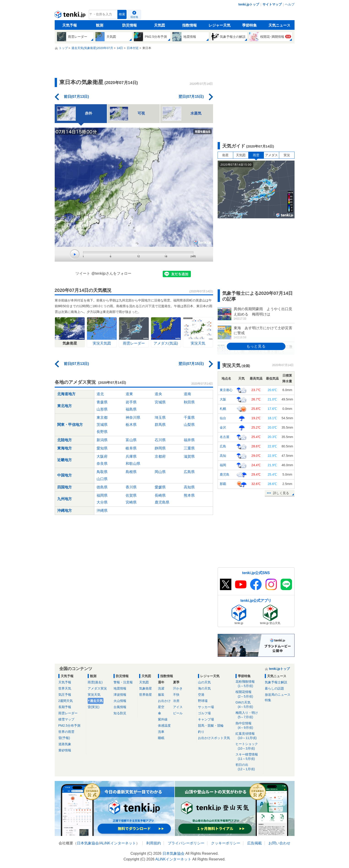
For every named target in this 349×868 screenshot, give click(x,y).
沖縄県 (102, 511)
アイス (178, 707)
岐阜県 (131, 448)
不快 (176, 695)
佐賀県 (131, 495)
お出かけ (164, 701)
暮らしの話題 (274, 688)
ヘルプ (290, 4)
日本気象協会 (88, 843)
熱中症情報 (249, 726)
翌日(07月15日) (191, 97)
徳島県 (102, 487)
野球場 (203, 701)
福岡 (223, 465)
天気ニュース (279, 25)
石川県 (160, 440)
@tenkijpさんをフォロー (111, 273)
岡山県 (160, 472)
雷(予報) (64, 738)
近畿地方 (65, 460)
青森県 (102, 402)
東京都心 (226, 390)
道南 (187, 394)
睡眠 (161, 738)
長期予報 (65, 707)
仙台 (223, 418)
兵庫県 (131, 456)
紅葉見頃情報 (249, 736)
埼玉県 (160, 418)
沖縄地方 (65, 511)
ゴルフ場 (204, 713)
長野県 (102, 432)
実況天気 (94, 695)
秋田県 (189, 402)
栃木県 (131, 425)
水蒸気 (182, 114)
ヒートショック (249, 746)
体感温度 (164, 726)
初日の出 (249, 767)
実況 (287, 155)
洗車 (161, 732)
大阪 (223, 399)
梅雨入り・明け (249, 715)
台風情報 (120, 707)
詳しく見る (281, 493)
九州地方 (65, 499)
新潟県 (102, 440)
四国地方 (65, 487)
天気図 (160, 25)
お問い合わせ (279, 843)
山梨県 (189, 425)
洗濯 (161, 688)
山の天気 (204, 682)
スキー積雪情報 (249, 757)
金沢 (223, 427)
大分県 (102, 502)
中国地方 (65, 475)
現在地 (134, 17)
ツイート (83, 273)
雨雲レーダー (68, 713)
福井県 (189, 440)
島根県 (131, 472)
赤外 (75, 114)
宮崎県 (131, 502)
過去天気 (96, 701)
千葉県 (189, 418)
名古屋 (225, 437)
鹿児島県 (162, 502)
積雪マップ (66, 719)
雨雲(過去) (95, 682)
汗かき (178, 688)
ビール (178, 713)
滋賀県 (189, 456)
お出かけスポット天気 (214, 738)
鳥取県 (102, 472)
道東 (129, 394)
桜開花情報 (249, 694)
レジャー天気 (219, 25)
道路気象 (65, 744)
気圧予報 (65, 695)
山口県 (102, 479)
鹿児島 (225, 474)
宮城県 (160, 402)
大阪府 (102, 456)
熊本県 (189, 495)
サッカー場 (206, 707)
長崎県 (160, 495)
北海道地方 (66, 394)
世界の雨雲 (66, 732)
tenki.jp (71, 16)
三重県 (189, 448)
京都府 (160, 456)
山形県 (102, 409)
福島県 (131, 409)
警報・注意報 (123, 682)
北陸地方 (65, 440)
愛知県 (102, 448)
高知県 (189, 487)
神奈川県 (133, 418)
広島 (223, 446)
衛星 (225, 155)
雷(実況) (93, 707)
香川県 (131, 487)
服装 (161, 695)
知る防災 (120, 713)
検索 (122, 14)
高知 (223, 456)
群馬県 (160, 425)
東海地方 (65, 448)
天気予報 (70, 25)
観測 (100, 25)
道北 (100, 394)
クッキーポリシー (226, 843)
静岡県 (160, 448)
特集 (268, 700)
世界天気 (65, 688)
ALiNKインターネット (118, 843)
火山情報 (120, 701)
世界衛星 (146, 695)
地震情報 (120, 688)
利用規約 (154, 843)
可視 (127, 114)
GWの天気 (249, 705)
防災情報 (130, 25)
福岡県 (102, 495)
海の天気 (204, 688)
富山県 (131, 440)
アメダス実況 (97, 688)
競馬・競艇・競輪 (211, 726)
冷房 (176, 701)
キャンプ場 (206, 719)
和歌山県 (133, 464)
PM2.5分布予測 (69, 726)
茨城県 (102, 425)
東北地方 (65, 406)
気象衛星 (146, 688)
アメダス (271, 155)
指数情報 (189, 25)
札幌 (223, 409)
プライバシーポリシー (186, 843)
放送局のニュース (278, 695)
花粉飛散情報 (249, 684)
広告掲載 (254, 843)
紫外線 (163, 719)
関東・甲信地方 (70, 425)
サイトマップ (272, 4)
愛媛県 (160, 487)
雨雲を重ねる (203, 132)
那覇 (223, 484)
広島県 (189, 472)
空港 (201, 695)
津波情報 (120, 695)
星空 (161, 707)
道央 (158, 394)
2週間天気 (66, 701)
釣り (201, 732)
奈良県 (102, 464)
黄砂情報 (65, 750)
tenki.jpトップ (249, 4)
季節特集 (249, 25)
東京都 (102, 418)
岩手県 (131, 402)
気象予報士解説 (276, 682)
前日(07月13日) (76, 97)
